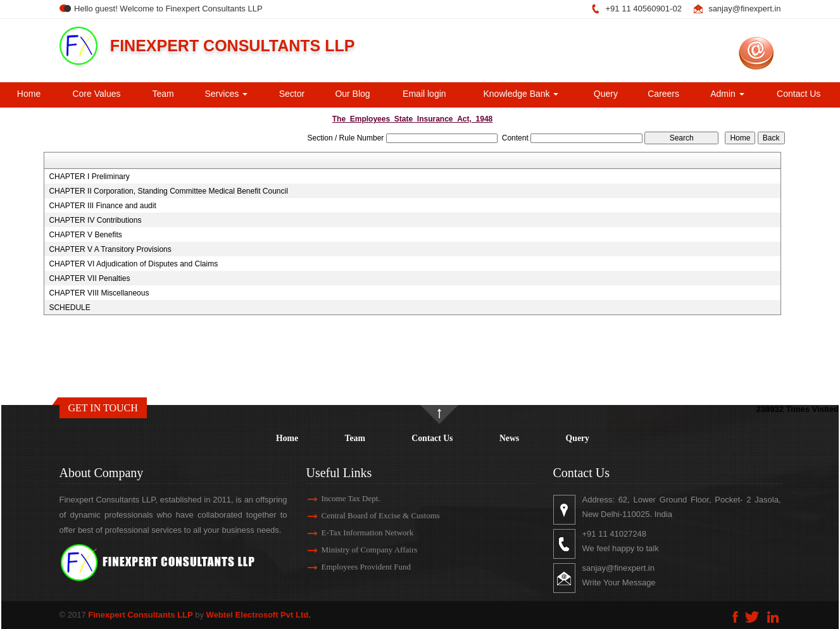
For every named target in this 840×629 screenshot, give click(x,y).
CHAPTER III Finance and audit (102, 206)
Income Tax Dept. (336, 498)
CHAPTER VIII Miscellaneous (99, 293)
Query (606, 94)
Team (163, 94)
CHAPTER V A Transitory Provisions (110, 249)
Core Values (96, 94)
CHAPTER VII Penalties (89, 278)
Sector (292, 94)
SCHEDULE (69, 308)
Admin (727, 94)
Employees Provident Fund (351, 567)
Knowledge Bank (521, 94)
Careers (663, 94)
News (509, 438)
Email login (424, 94)
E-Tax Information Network (353, 532)
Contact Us (799, 94)
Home (29, 94)
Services (227, 94)
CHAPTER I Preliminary (89, 177)
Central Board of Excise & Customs (366, 515)
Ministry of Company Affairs (354, 550)
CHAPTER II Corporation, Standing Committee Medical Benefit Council (168, 191)
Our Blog (352, 94)
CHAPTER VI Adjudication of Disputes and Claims (133, 264)
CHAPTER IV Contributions (95, 220)
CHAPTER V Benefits (85, 235)
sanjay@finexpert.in (744, 9)
